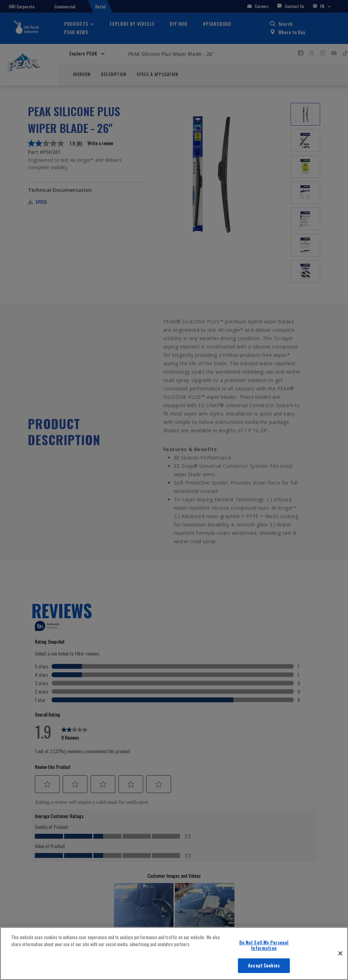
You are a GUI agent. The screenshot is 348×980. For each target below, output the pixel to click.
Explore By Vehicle (132, 24)
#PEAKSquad (217, 24)
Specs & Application (157, 74)
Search (285, 24)
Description (114, 74)
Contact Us (291, 6)
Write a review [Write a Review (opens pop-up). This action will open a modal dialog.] (100, 143)
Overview (82, 74)
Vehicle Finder (263, 972)
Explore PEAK (84, 53)
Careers (258, 6)
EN (322, 6)
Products (76, 24)
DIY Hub (179, 24)
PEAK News (76, 32)
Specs (37, 202)
